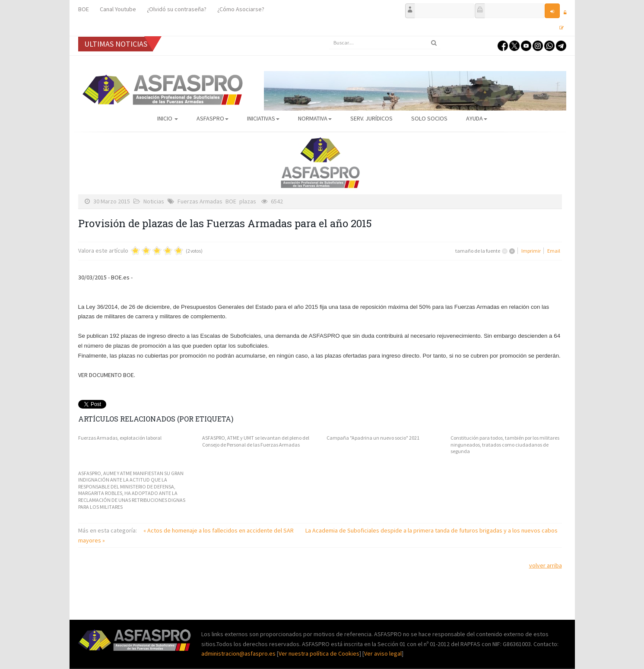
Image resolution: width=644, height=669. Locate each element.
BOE (84, 9)
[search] (385, 43)
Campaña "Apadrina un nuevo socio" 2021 (373, 438)
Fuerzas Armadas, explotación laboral (120, 438)
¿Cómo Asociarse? (241, 9)
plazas (248, 201)
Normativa (315, 118)
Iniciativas (263, 118)
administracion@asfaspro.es (239, 653)
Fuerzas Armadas (200, 201)
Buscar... (329, 36)
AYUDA (477, 118)
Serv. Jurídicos (371, 118)
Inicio (168, 118)
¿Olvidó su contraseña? (177, 9)
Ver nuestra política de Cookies (319, 653)
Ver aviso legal (383, 653)
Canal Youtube (118, 9)
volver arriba (546, 565)
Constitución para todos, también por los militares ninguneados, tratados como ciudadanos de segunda (505, 444)
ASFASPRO (213, 118)
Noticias (154, 201)
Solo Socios (429, 118)
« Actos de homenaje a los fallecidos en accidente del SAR (219, 530)
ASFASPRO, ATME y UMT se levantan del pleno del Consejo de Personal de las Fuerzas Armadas (256, 441)
